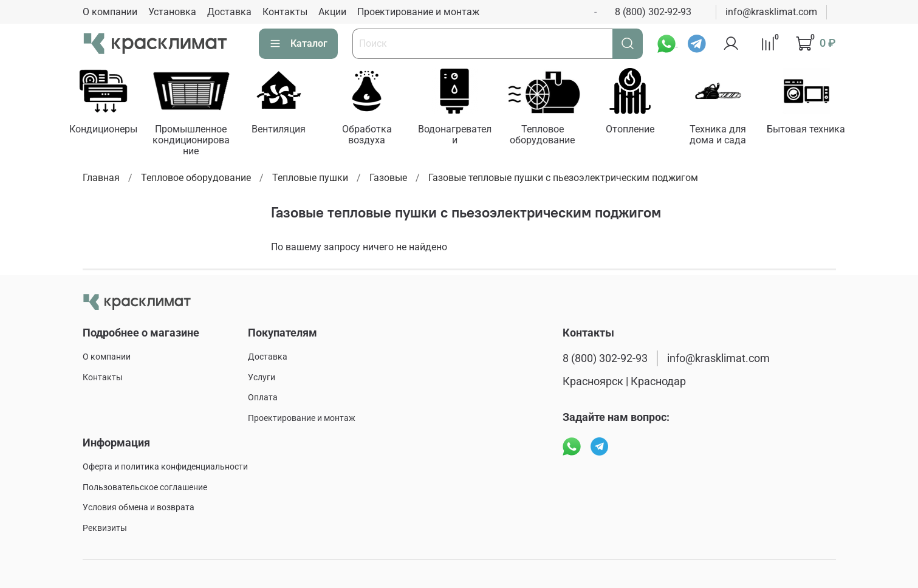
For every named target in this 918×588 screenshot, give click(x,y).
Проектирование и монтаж (418, 12)
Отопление (630, 129)
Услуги (262, 378)
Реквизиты (105, 528)
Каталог (298, 44)
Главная (101, 178)
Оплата (263, 398)
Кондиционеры (103, 129)
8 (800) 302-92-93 (653, 12)
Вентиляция (279, 129)
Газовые (388, 178)
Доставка (229, 12)
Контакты (285, 12)
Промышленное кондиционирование (191, 140)
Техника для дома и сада (718, 135)
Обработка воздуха (366, 135)
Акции (332, 12)
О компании (110, 12)
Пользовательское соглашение (145, 487)
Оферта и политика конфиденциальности (165, 467)
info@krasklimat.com (771, 12)
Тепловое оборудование (542, 135)
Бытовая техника (806, 129)
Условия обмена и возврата (139, 508)
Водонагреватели (455, 135)
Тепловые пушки (310, 178)
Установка (172, 12)
